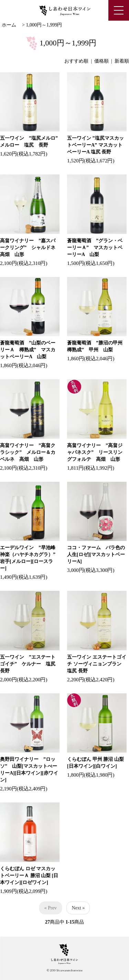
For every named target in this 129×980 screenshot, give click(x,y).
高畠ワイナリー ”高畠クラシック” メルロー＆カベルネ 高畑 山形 (28, 452)
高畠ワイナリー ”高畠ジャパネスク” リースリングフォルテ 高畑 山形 (95, 452)
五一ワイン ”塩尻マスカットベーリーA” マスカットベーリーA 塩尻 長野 (95, 145)
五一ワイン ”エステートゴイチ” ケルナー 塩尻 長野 (30, 664)
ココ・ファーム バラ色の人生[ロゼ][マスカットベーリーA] (96, 555)
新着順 (122, 61)
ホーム (9, 25)
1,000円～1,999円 (44, 25)
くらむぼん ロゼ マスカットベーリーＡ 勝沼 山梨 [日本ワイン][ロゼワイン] (29, 876)
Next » (78, 908)
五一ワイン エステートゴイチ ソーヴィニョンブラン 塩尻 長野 (97, 664)
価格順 (101, 61)
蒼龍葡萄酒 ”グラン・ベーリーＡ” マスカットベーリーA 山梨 (95, 248)
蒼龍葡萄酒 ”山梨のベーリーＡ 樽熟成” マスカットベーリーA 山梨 (28, 350)
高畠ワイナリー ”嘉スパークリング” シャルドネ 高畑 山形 (30, 248)
